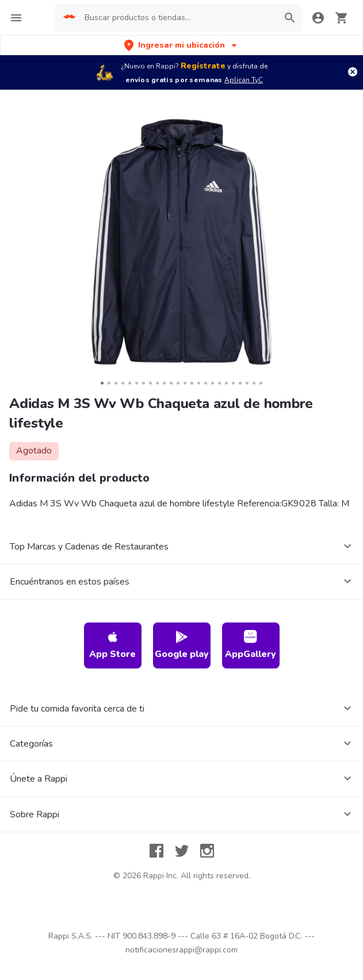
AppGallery (251, 645)
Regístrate (203, 66)
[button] (181, 45)
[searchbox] (177, 18)
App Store (112, 645)
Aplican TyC (244, 80)
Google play (182, 645)
